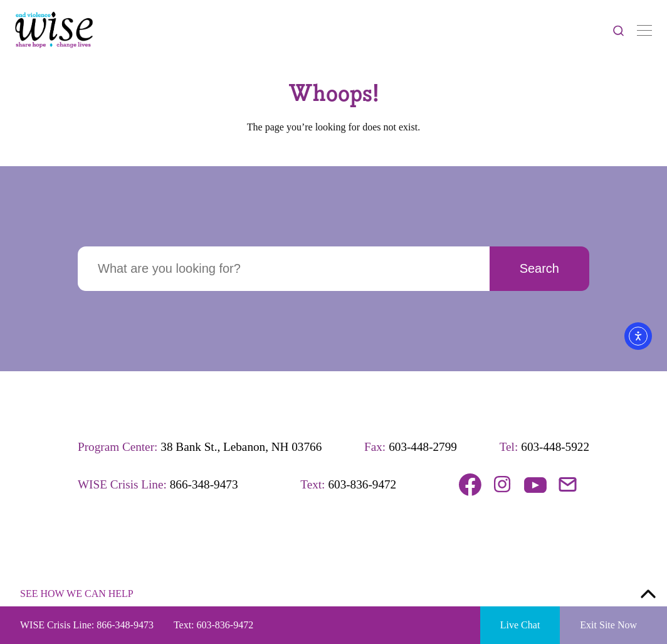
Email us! (568, 485)
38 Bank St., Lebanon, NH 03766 (241, 447)
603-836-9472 (362, 484)
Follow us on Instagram (503, 485)
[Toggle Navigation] (644, 30)
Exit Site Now (608, 625)
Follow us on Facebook (470, 485)
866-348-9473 (204, 484)
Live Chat (520, 625)
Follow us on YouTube (535, 485)
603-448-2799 (423, 447)
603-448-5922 (555, 447)
